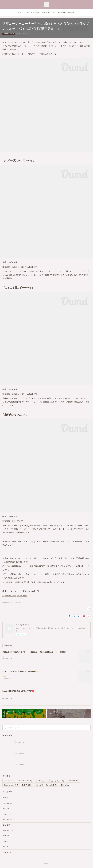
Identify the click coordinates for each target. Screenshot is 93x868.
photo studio (35, 12)
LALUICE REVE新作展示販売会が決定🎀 (18, 691)
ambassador (62, 12)
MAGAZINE (51, 786)
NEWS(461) (18, 602)
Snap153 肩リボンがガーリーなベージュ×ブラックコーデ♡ (34, 752)
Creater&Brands (9, 34)
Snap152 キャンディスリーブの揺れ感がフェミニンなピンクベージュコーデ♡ (40, 763)
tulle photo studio (25, 781)
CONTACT (72, 12)
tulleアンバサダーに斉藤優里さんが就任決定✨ (20, 672)
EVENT (27, 786)
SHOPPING (73, 781)
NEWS (27, 12)
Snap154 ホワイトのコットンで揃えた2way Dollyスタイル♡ (34, 741)
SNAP (54, 12)
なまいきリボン (57, 781)
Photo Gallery (41, 781)
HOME (20, 12)
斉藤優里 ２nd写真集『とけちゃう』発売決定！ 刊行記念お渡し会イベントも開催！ (34, 652)
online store (45, 12)
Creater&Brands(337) (8, 602)
